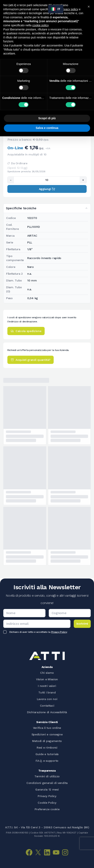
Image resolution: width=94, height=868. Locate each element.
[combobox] (56, 9)
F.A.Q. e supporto (47, 761)
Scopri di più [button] (47, 118)
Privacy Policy (59, 632)
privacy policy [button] (70, 9)
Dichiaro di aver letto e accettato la (38, 632)
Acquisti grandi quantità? (31, 360)
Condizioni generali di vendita (47, 783)
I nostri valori (47, 686)
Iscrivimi (82, 624)
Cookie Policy (47, 803)
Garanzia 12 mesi (47, 789)
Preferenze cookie (47, 809)
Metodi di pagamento (47, 741)
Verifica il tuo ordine (47, 728)
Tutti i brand (47, 692)
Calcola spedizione (26, 331)
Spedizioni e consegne (47, 734)
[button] (89, 7)
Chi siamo (47, 673)
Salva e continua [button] (47, 128)
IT (56, 9)
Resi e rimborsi (47, 748)
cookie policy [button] (40, 25)
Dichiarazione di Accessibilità (47, 712)
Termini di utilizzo (47, 776)
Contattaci (47, 706)
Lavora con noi (47, 699)
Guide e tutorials (47, 754)
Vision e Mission (47, 679)
